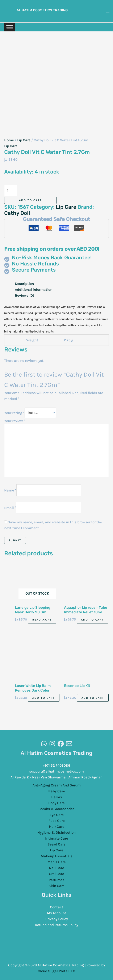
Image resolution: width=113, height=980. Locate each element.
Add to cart (30, 200)
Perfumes (57, 880)
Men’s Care (57, 862)
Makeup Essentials (57, 856)
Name (10, 490)
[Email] (69, 743)
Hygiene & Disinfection (56, 832)
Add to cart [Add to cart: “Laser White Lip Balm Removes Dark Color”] (44, 698)
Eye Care (57, 814)
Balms (57, 797)
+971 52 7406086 (56, 765)
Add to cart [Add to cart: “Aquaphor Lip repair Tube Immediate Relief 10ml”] (92, 619)
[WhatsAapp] (44, 743)
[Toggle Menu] (10, 27)
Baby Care (57, 791)
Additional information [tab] (34, 289)
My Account (57, 913)
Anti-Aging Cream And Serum (57, 785)
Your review (15, 421)
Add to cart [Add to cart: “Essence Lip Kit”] (93, 698)
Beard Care (56, 844)
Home (9, 140)
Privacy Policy (57, 919)
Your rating (14, 412)
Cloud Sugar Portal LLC (56, 971)
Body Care (56, 803)
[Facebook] (61, 743)
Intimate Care (57, 838)
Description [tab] (24, 284)
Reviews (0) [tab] (24, 295)
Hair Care (57, 826)
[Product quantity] (11, 191)
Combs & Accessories (56, 809)
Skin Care (56, 886)
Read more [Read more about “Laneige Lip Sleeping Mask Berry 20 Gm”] (42, 619)
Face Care (57, 820)
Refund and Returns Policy (56, 925)
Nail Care (56, 868)
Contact (57, 907)
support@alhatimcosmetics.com (56, 771)
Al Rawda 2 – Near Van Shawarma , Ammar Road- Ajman (56, 777)
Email (10, 507)
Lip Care (24, 140)
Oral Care (56, 874)
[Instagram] (52, 743)
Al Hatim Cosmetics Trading (42, 10)
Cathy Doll (17, 213)
